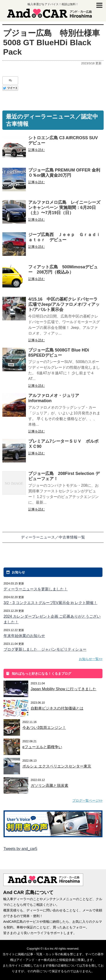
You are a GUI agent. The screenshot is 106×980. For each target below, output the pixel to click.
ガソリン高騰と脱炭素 (49, 786)
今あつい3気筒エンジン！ (44, 728)
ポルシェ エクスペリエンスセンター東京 (57, 766)
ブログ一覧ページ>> (87, 800)
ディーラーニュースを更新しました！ (36, 589)
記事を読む (37, 150)
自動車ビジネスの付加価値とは (57, 708)
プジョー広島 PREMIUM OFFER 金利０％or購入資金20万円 (64, 173)
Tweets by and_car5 (20, 849)
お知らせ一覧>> (91, 659)
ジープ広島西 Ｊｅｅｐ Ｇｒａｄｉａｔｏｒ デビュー (64, 237)
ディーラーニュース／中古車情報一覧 (53, 537)
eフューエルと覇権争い (42, 747)
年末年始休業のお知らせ (24, 636)
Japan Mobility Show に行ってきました (63, 689)
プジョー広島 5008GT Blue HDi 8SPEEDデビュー (59, 353)
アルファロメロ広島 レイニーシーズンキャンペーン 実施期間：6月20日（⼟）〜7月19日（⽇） (64, 208)
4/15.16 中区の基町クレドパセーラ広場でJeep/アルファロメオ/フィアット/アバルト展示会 (64, 304)
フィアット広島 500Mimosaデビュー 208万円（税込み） (63, 269)
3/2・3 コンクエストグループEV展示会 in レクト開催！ (50, 603)
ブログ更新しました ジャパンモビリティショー (45, 649)
